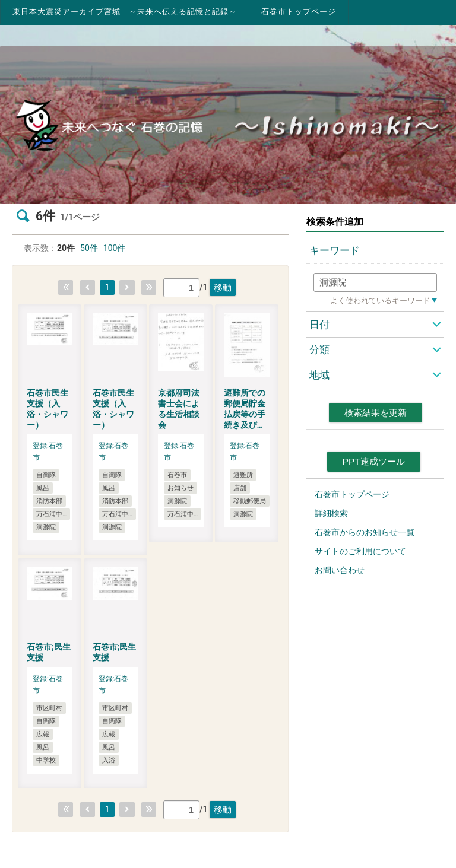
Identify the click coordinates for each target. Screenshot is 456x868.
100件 (115, 248)
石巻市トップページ (299, 12)
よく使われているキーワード (380, 301)
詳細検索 (331, 513)
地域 (319, 375)
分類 (319, 349)
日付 (319, 325)
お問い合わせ (340, 570)
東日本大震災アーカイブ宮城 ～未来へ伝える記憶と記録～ (125, 12)
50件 (89, 248)
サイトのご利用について (360, 551)
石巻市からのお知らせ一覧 (365, 532)
